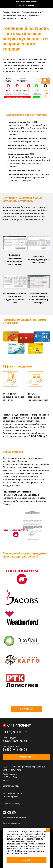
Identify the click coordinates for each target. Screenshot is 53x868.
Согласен (27, 860)
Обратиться (26, 709)
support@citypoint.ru (12, 793)
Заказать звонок (26, 757)
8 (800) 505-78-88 (15, 741)
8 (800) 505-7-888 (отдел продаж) (49, 6)
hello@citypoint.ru (11, 786)
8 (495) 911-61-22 (15, 732)
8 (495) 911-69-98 (15, 750)
